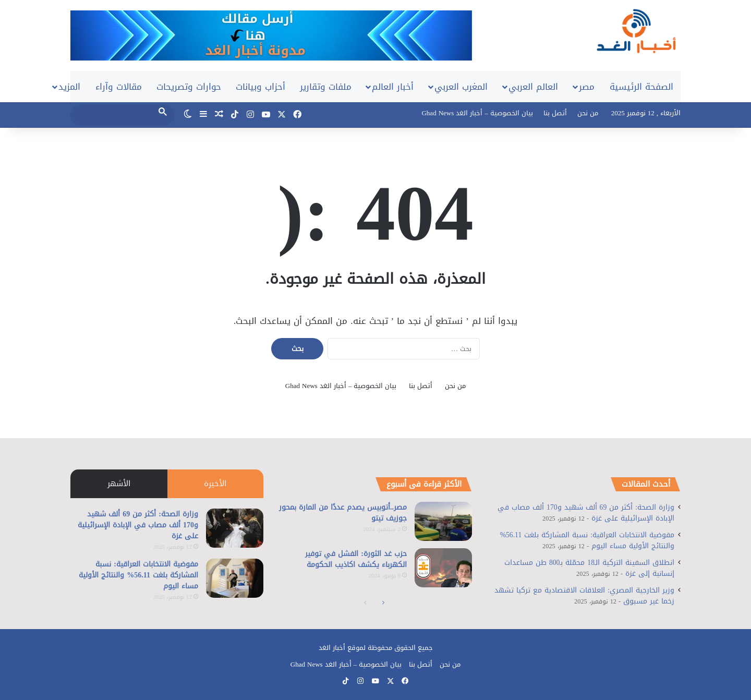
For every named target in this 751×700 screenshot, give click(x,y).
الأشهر (119, 484)
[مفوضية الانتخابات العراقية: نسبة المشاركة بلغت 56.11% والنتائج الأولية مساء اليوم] (235, 578)
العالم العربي (533, 87)
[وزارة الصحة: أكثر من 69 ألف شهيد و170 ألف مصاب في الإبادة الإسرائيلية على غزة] (235, 528)
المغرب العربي (461, 87)
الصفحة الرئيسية (641, 87)
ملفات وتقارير (326, 87)
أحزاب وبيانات (261, 87)
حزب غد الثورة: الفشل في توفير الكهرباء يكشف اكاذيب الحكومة (356, 559)
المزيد (69, 87)
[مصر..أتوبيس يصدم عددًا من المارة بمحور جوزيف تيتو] (443, 521)
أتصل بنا (555, 113)
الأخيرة (215, 484)
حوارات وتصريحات (189, 87)
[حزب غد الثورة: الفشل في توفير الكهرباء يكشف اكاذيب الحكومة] (443, 568)
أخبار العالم (393, 87)
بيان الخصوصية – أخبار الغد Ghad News (477, 113)
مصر (587, 87)
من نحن (588, 113)
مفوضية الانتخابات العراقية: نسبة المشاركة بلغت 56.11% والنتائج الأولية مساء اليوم (138, 575)
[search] (113, 114)
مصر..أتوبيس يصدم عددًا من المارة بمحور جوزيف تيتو (343, 513)
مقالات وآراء (119, 87)
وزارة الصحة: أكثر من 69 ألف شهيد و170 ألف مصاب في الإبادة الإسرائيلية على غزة (138, 525)
